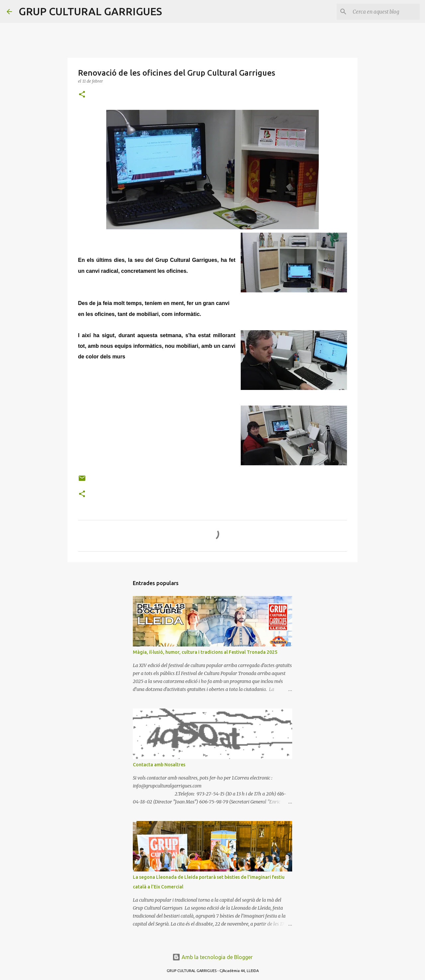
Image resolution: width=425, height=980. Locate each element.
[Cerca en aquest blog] (385, 12)
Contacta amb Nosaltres (159, 765)
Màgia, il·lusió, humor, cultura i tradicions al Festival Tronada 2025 (205, 652)
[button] (82, 95)
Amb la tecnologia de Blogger (212, 957)
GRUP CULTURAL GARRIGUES (90, 11)
